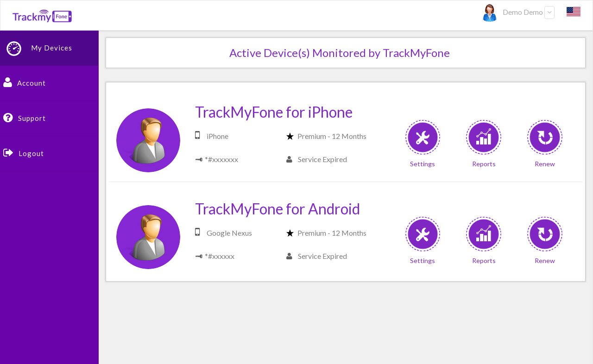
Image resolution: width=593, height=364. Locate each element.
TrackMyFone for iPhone (274, 112)
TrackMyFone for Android (278, 209)
